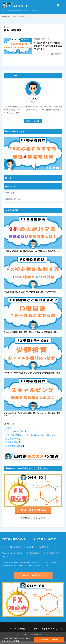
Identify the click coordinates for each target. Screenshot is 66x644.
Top (3, 10)
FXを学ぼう (27, 40)
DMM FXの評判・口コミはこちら (33, 518)
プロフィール (33, 629)
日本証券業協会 (12, 442)
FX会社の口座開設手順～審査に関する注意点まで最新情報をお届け (31, 332)
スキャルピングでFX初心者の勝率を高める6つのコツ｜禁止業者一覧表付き (32, 414)
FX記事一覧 (12, 186)
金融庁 (9, 428)
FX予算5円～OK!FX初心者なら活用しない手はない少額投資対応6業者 (32, 373)
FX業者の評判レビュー (16, 199)
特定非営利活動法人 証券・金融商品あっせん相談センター (31, 435)
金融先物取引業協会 (14, 446)
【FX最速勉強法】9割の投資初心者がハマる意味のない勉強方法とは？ (32, 251)
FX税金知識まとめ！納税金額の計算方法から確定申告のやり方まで (48, 46)
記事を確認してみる (49, 639)
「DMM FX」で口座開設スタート (33, 575)
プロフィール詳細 (32, 121)
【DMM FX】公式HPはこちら (33, 510)
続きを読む (55, 54)
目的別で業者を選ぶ (15, 10)
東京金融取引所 (12, 439)
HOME (7, 16)
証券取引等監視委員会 (15, 431)
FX (26, 10)
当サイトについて (36, 10)
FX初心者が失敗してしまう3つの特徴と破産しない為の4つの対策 (30, 292)
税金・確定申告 (19, 16)
